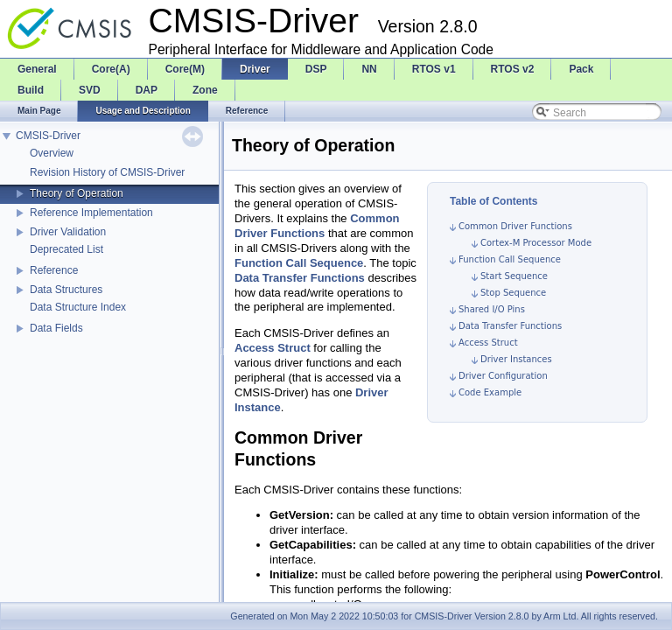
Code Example (490, 392)
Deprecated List (66, 249)
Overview (52, 153)
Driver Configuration (503, 376)
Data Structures (66, 290)
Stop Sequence (513, 293)
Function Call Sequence (510, 259)
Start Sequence (514, 276)
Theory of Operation (77, 193)
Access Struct (488, 343)
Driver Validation (68, 232)
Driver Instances (516, 359)
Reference (54, 270)
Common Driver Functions (515, 226)
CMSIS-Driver (48, 136)
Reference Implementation (91, 213)
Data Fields (56, 328)
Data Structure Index (78, 307)
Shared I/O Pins (492, 309)
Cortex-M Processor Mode (536, 243)
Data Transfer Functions (510, 326)
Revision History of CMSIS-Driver (107, 172)
